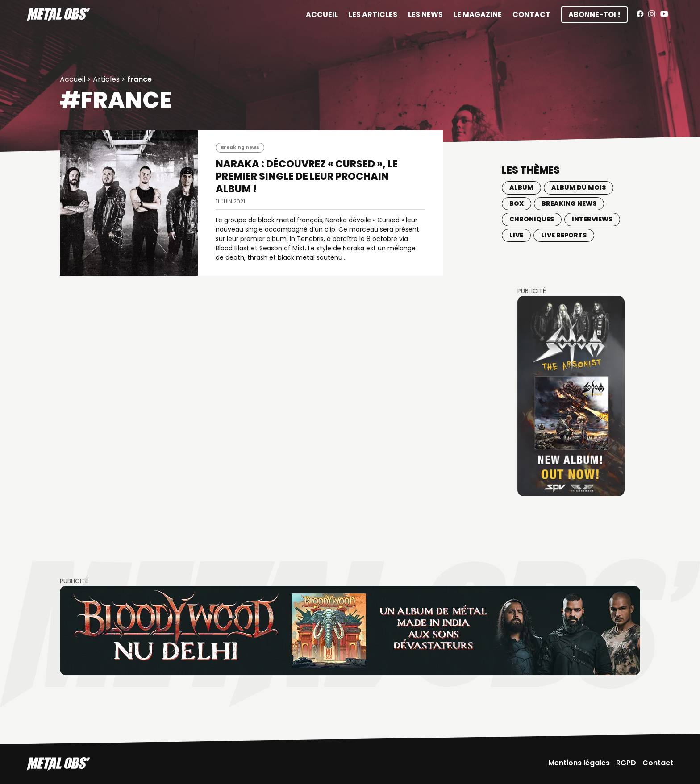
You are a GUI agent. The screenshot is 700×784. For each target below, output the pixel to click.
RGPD (626, 763)
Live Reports (564, 235)
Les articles (373, 15)
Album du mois (579, 187)
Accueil (322, 15)
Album (521, 187)
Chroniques (532, 219)
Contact (531, 15)
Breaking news (240, 147)
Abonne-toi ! (594, 15)
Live (516, 235)
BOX (517, 203)
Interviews (592, 219)
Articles (106, 79)
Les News (425, 15)
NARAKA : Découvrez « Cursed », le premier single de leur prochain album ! (307, 176)
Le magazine (478, 15)
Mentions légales (579, 763)
